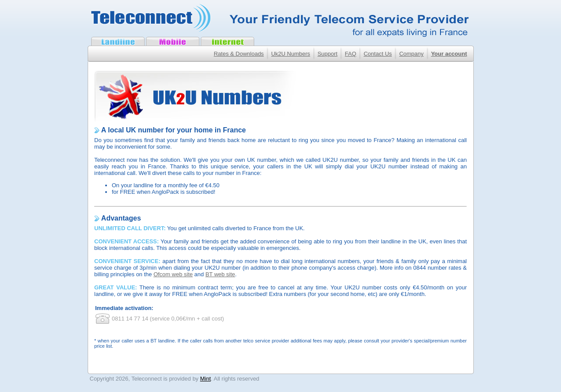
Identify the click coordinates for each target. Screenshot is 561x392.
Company (412, 54)
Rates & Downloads (239, 54)
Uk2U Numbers (291, 54)
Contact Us (378, 54)
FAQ (351, 54)
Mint (205, 379)
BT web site (220, 274)
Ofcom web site (173, 274)
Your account (449, 54)
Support (327, 54)
